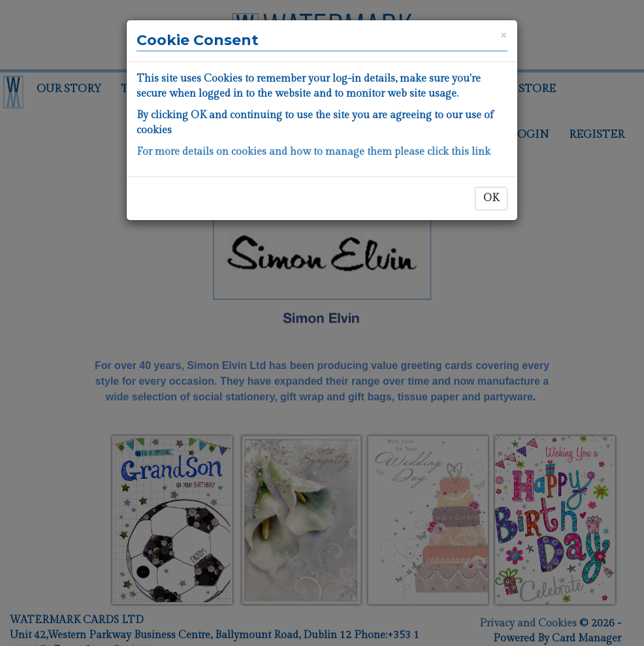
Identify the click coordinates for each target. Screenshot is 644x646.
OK (491, 198)
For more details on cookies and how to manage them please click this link (314, 152)
